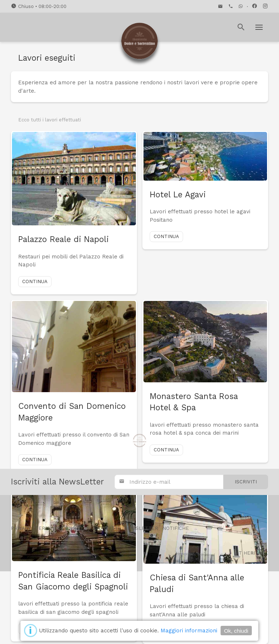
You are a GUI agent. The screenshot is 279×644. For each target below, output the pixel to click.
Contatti (107, 528)
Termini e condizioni (63, 528)
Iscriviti (246, 482)
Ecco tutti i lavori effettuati (50, 120)
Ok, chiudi (236, 631)
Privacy (21, 528)
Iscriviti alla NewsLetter (57, 482)
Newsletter (141, 528)
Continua (35, 281)
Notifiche (176, 528)
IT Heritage (253, 553)
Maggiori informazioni (189, 631)
